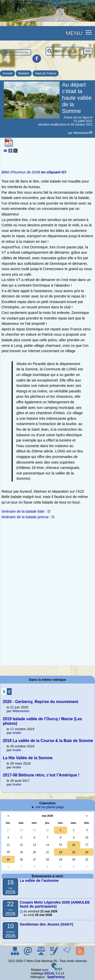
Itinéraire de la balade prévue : (26, 517)
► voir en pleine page (47, 807)
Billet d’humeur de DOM (34, 172)
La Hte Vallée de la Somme (28, 758)
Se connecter (19, 52)
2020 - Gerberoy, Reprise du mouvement (41, 702)
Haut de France (46, 73)
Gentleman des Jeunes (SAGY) (46, 924)
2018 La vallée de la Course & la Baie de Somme (48, 741)
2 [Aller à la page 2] (9, 691)
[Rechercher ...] (65, 51)
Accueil (7, 73)
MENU (74, 33)
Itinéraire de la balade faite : (24, 511)
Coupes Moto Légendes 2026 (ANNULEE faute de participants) (55, 904)
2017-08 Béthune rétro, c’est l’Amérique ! (41, 775)
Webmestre (81, 133)
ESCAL (50, 973)
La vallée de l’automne (39, 881)
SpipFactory (56, 977)
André (17, 733)
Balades (24, 73)
